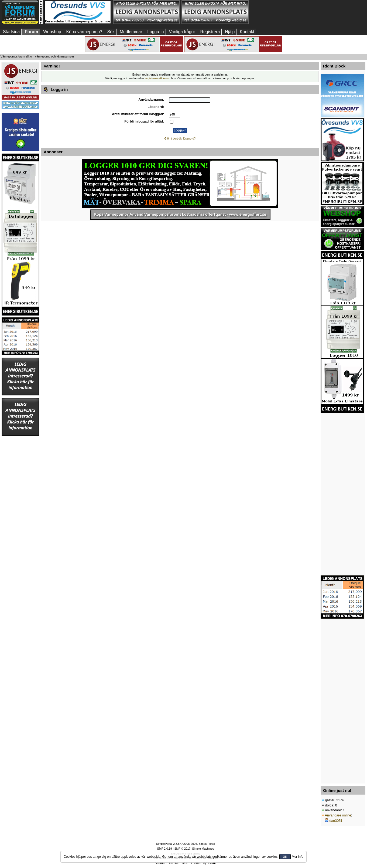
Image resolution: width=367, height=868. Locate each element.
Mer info (298, 857)
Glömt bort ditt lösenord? (180, 138)
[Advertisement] (284, 12)
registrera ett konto (158, 78)
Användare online (338, 815)
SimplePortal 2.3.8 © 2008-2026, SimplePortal (186, 844)
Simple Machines (203, 849)
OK (285, 857)
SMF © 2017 (182, 849)
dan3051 (336, 821)
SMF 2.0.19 (165, 849)
